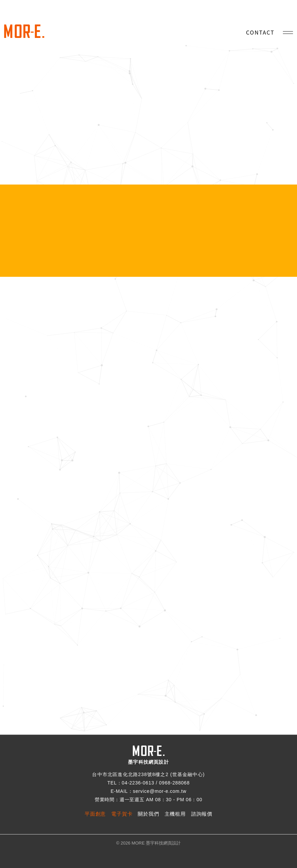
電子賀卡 (122, 814)
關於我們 (148, 814)
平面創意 (95, 814)
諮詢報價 (202, 814)
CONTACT (260, 32)
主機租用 (175, 814)
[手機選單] (288, 33)
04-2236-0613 (138, 783)
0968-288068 (174, 783)
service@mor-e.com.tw (159, 791)
